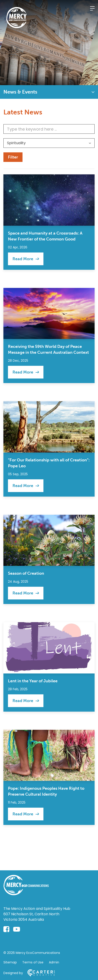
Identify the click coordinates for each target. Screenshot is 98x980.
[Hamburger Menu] (92, 8)
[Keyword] (49, 129)
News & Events (20, 92)
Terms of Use (33, 962)
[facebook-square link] (6, 929)
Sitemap (10, 962)
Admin (54, 962)
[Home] (26, 894)
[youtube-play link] (17, 929)
